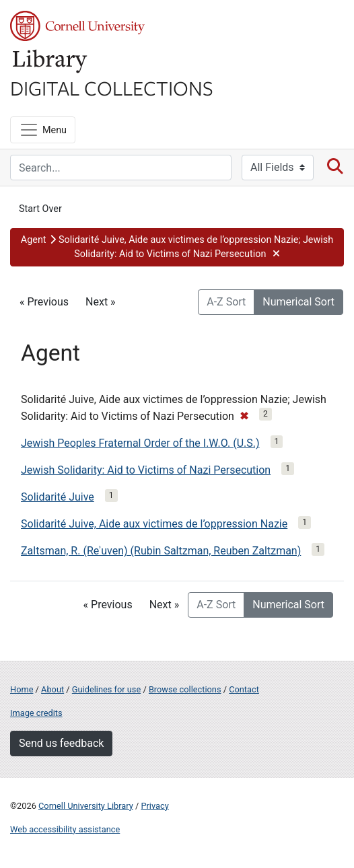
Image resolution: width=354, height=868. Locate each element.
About (52, 689)
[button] (177, 247)
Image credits (36, 713)
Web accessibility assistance (65, 829)
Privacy (154, 806)
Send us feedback (61, 743)
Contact (244, 689)
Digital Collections (112, 87)
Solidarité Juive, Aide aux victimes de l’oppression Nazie (154, 524)
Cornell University (77, 26)
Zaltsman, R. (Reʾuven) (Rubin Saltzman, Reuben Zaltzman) (161, 551)
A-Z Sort (226, 302)
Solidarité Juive (58, 497)
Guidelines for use (106, 689)
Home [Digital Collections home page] (22, 689)
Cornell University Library (86, 806)
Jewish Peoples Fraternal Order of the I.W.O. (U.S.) (140, 443)
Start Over (40, 209)
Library (50, 62)
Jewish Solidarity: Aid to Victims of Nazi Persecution (146, 470)
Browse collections (185, 689)
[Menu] (43, 130)
